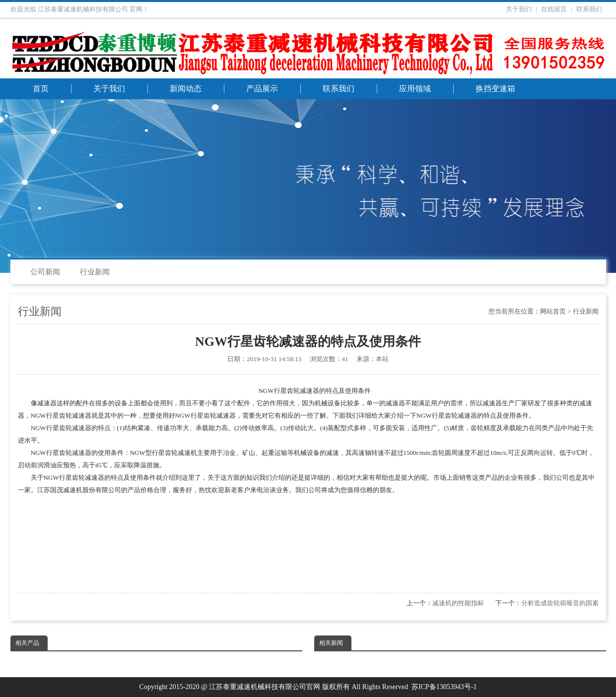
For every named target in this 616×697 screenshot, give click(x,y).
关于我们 (519, 9)
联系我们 (589, 9)
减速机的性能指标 (458, 603)
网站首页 (553, 311)
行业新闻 (95, 272)
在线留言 (554, 9)
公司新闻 (45, 272)
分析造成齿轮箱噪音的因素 (560, 603)
